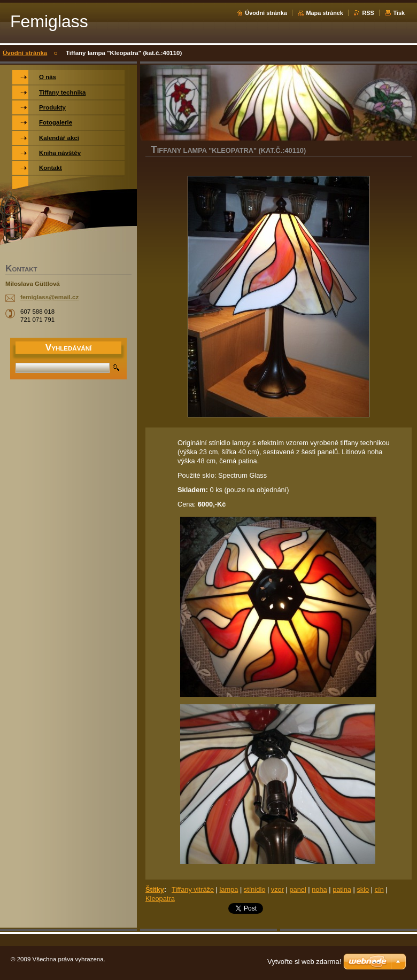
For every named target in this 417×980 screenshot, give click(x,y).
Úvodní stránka (266, 13)
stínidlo (255, 889)
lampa (229, 889)
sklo (363, 889)
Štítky (155, 889)
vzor (277, 889)
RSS (368, 13)
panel (298, 889)
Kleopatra (160, 899)
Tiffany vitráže (193, 889)
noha (319, 889)
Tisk (399, 13)
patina (342, 889)
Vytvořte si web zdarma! (304, 962)
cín (379, 889)
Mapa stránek (325, 13)
